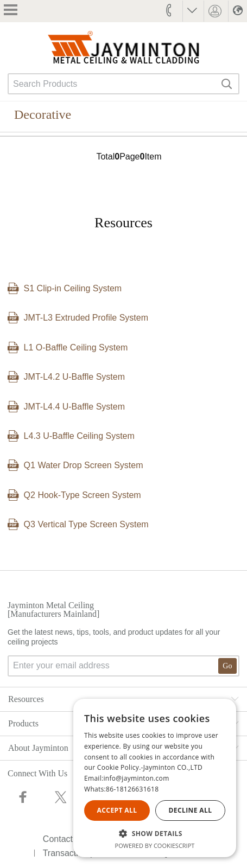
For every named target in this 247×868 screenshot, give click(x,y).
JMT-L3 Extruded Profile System (86, 318)
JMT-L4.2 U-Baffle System (74, 377)
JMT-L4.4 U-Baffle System (74, 407)
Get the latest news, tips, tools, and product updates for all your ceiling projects (123, 652)
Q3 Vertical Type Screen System (86, 524)
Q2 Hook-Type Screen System (83, 495)
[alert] (155, 778)
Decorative (43, 114)
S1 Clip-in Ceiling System (73, 288)
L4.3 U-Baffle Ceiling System (79, 436)
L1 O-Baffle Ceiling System (76, 347)
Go (227, 666)
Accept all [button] (117, 810)
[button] (155, 833)
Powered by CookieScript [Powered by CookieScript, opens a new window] (155, 845)
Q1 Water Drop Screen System (84, 465)
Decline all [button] (191, 810)
